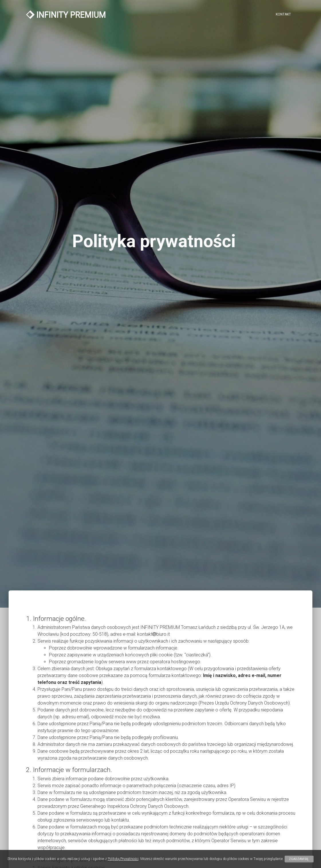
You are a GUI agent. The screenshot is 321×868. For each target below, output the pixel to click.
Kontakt (283, 14)
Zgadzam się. (299, 859)
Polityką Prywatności (123, 859)
